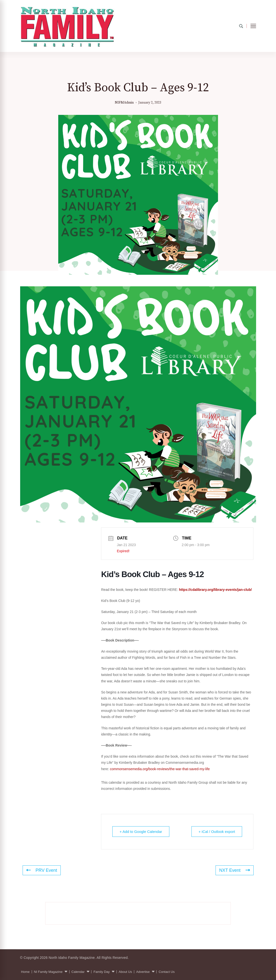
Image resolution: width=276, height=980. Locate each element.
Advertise (143, 972)
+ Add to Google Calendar (141, 832)
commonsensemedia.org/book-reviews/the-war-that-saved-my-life (160, 769)
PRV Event (42, 870)
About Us (125, 972)
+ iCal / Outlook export (217, 832)
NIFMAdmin (124, 103)
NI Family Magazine (48, 972)
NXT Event (235, 870)
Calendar (78, 972)
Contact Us (167, 972)
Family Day (102, 972)
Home (25, 972)
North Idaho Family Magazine (72, 958)
